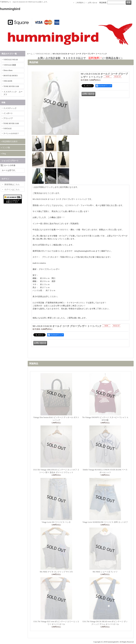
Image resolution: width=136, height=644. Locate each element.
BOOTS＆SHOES (11, 76)
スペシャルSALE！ (11, 133)
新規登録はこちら (12, 184)
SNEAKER (8, 81)
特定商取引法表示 (10, 142)
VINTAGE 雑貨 (10, 65)
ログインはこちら (12, 190)
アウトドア (8, 118)
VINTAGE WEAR (11, 60)
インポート (8, 113)
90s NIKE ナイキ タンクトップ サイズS (56, 572)
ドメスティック (10, 108)
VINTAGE (7, 129)
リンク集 (6, 148)
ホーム (30, 54)
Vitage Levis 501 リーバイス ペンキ (56, 522)
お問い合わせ (93, 3)
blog (4, 154)
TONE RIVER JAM (11, 86)
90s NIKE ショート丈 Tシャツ (105, 572)
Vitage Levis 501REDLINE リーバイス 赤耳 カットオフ (105, 522)
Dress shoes (8, 70)
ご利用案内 (79, 3)
